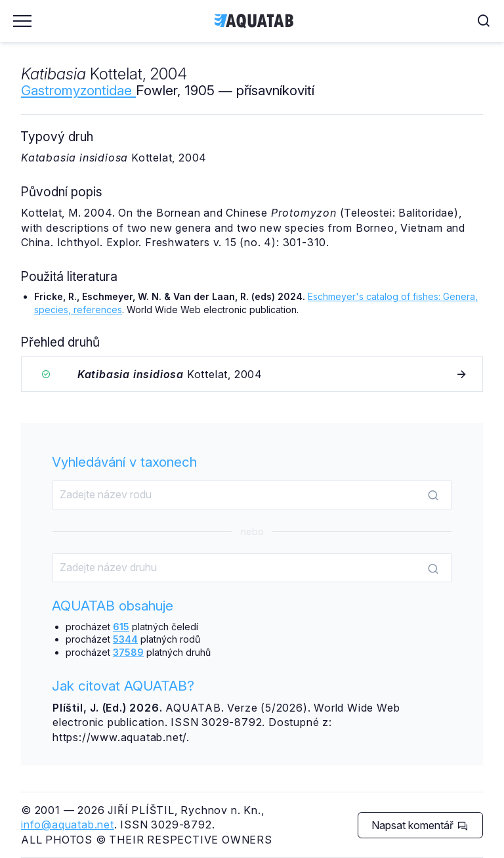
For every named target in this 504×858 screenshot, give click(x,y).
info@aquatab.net (68, 825)
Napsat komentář (420, 825)
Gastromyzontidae (78, 90)
